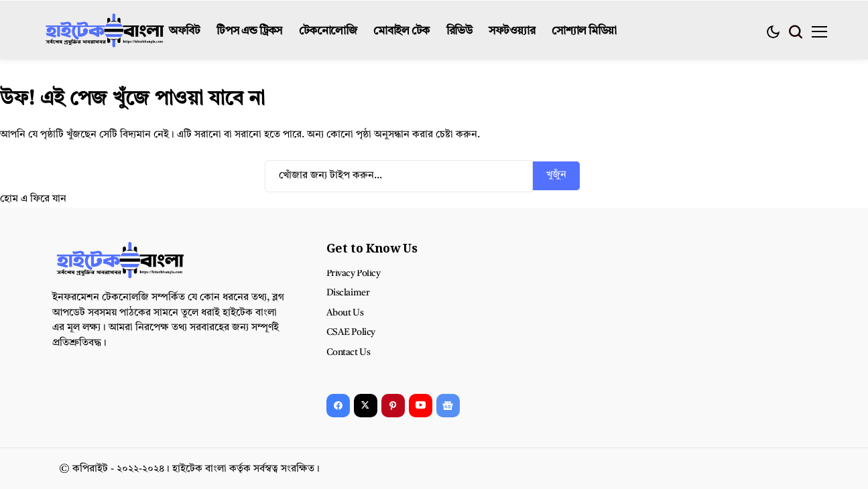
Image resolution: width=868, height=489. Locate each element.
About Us (345, 313)
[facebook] (338, 406)
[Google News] (448, 406)
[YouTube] (421, 406)
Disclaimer (348, 293)
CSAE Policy (351, 332)
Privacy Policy (354, 273)
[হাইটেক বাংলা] (105, 31)
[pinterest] (393, 406)
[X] (366, 406)
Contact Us (349, 352)
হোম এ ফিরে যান (33, 199)
